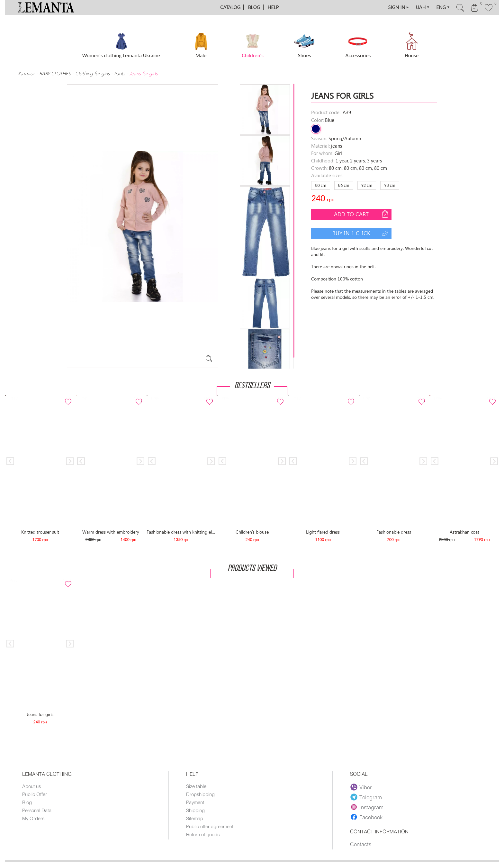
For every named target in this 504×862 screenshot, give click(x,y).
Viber (361, 787)
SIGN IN (399, 7)
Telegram (366, 797)
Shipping (195, 810)
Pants (120, 73)
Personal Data (37, 810)
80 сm (320, 185)
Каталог (27, 73)
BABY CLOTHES (55, 73)
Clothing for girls (93, 73)
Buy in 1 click (361, 233)
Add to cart (362, 214)
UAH (423, 7)
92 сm (367, 185)
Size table (196, 786)
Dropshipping (200, 794)
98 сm (390, 185)
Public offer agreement (210, 826)
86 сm (344, 185)
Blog (254, 7)
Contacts (361, 844)
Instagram (367, 807)
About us (32, 786)
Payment (195, 802)
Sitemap (195, 818)
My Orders (33, 818)
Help (273, 7)
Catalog (230, 7)
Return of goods (203, 834)
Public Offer (35, 794)
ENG (443, 7)
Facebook (366, 817)
